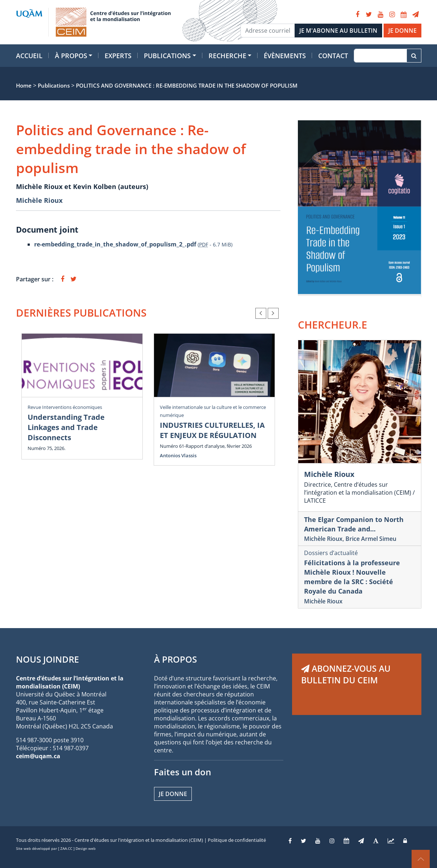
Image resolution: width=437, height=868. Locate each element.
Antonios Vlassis (178, 455)
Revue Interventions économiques (65, 407)
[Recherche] (380, 56)
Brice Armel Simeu (371, 539)
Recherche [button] (227, 56)
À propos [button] (71, 56)
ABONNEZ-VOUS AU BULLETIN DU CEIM (346, 674)
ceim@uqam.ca (38, 756)
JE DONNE (402, 31)
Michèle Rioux (39, 200)
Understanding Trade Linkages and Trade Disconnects (66, 427)
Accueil (29, 56)
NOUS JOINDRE (47, 659)
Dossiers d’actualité (331, 553)
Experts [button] (118, 56)
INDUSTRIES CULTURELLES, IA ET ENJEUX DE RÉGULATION (212, 430)
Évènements (285, 56)
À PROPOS (175, 659)
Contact (333, 56)
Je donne (173, 794)
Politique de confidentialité (237, 840)
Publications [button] (167, 56)
